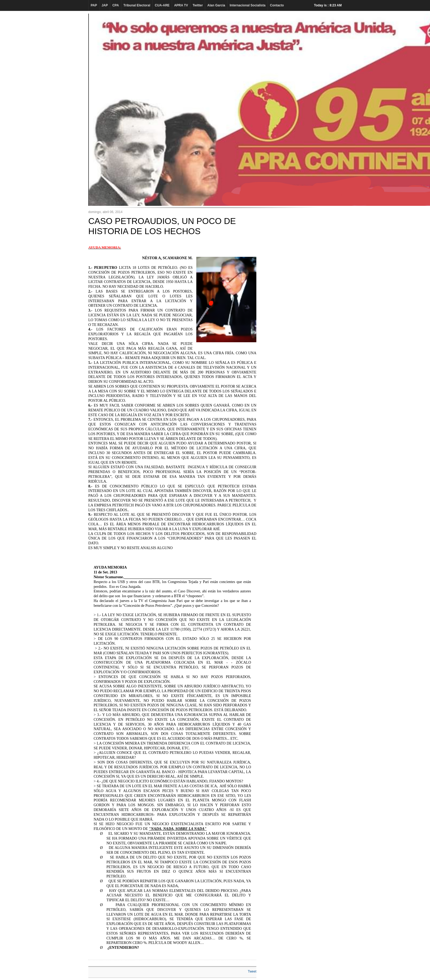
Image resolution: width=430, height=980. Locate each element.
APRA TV (181, 5)
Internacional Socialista (248, 5)
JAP (105, 5)
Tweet (252, 971)
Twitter (198, 5)
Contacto (277, 5)
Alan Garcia (216, 5)
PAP (94, 5)
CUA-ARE (162, 5)
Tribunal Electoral (137, 5)
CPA (116, 5)
